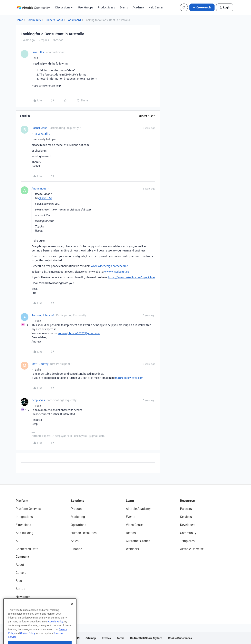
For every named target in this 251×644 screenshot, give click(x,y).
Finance (76, 549)
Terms (121, 638)
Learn (130, 501)
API (77, 638)
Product (76, 509)
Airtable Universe (192, 549)
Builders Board (54, 20)
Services (186, 517)
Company (22, 557)
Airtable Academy (138, 509)
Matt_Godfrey (40, 364)
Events (124, 7)
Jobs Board (74, 20)
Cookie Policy (56, 631)
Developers (188, 525)
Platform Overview (29, 509)
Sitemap (91, 638)
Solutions (77, 501)
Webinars (132, 549)
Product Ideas (106, 7)
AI (17, 541)
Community (34, 20)
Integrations (24, 517)
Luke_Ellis (38, 52)
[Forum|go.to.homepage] (33, 7)
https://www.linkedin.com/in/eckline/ (132, 277)
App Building (25, 533)
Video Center (135, 525)
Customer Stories (138, 541)
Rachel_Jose (39, 128)
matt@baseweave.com (129, 378)
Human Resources (84, 533)
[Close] (72, 614)
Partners (186, 509)
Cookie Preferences (180, 638)
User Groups (86, 7)
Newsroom (23, 597)
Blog (19, 581)
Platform (22, 501)
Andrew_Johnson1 (43, 315)
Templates (187, 541)
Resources (187, 501)
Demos (131, 533)
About (20, 565)
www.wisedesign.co (117, 272)
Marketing (78, 517)
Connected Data (27, 549)
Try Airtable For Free (30, 605)
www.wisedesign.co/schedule (109, 266)
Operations (78, 525)
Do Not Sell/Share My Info (146, 638)
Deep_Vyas (38, 400)
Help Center (156, 7)
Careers (21, 573)
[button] (202, 7)
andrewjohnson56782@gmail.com (79, 333)
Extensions (23, 525)
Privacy (106, 638)
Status (20, 589)
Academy (138, 7)
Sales (75, 541)
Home (19, 20)
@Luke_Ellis (42, 133)
